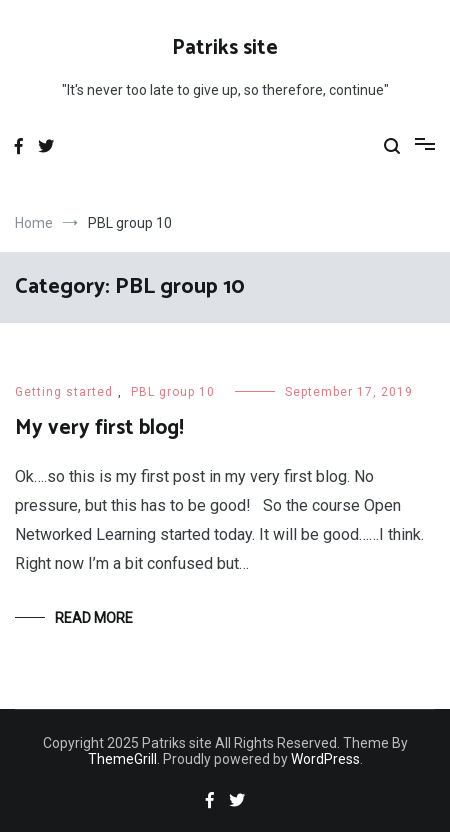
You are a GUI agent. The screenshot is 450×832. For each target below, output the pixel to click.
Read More (94, 618)
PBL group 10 (173, 392)
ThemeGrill (122, 759)
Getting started (64, 392)
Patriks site (225, 48)
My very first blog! (99, 428)
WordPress (325, 759)
